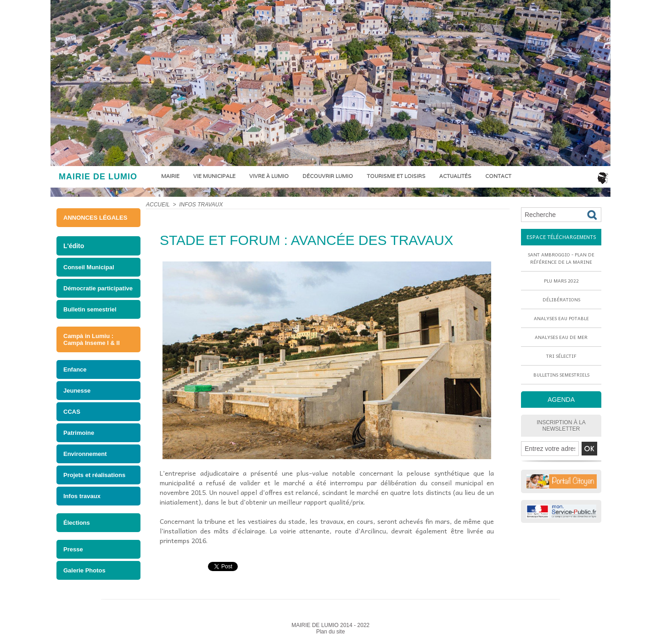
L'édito (74, 246)
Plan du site (331, 632)
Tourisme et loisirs (396, 176)
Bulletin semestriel (90, 309)
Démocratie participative (98, 288)
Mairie (170, 176)
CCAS (72, 412)
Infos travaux (82, 496)
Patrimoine (79, 433)
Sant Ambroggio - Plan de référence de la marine (561, 258)
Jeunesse (77, 391)
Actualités (455, 176)
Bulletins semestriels (561, 375)
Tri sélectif (561, 356)
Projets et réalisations (94, 475)
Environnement (85, 454)
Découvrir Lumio (328, 176)
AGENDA (561, 400)
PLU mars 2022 (561, 281)
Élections (77, 523)
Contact (498, 176)
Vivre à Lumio (269, 176)
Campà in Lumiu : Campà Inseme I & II (92, 339)
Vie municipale (214, 176)
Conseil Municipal (89, 267)
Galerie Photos (84, 570)
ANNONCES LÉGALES (95, 218)
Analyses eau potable (561, 318)
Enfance (75, 369)
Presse (73, 549)
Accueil (158, 205)
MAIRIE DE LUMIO (98, 177)
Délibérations (561, 300)
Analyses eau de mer (561, 337)
